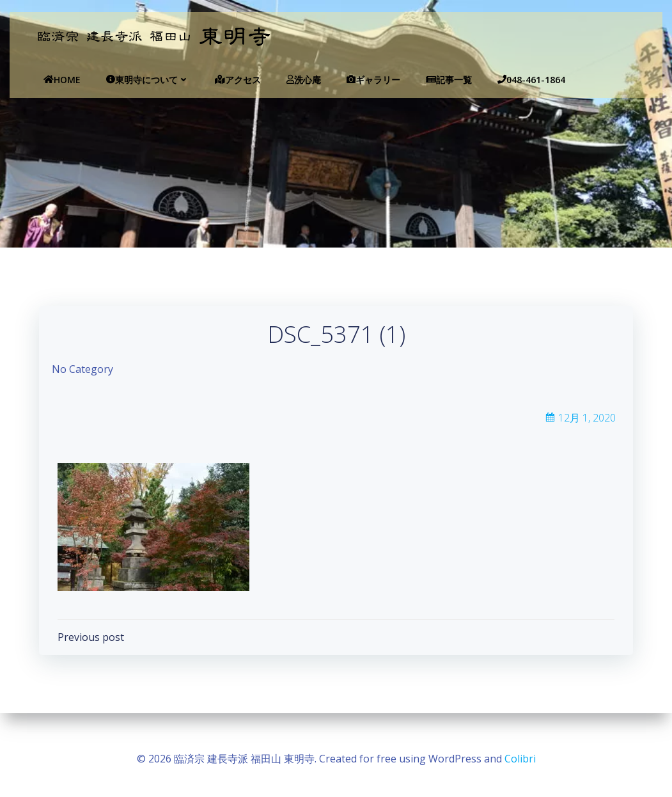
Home (46, 80)
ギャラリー (357, 80)
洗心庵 (288, 80)
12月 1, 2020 (579, 423)
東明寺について (132, 80)
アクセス (222, 80)
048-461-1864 (515, 80)
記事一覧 (433, 80)
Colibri (520, 759)
